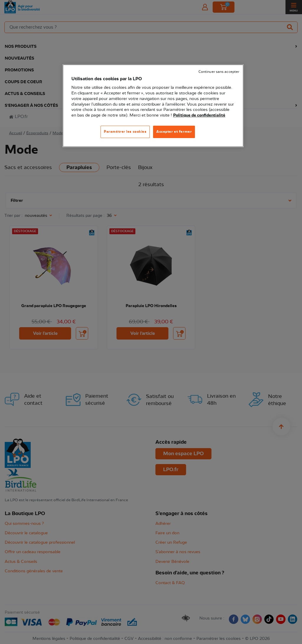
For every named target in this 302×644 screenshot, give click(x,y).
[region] (153, 106)
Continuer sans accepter (219, 72)
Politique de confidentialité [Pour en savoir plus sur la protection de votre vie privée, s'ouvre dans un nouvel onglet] (199, 115)
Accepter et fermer (174, 132)
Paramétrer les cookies (125, 132)
